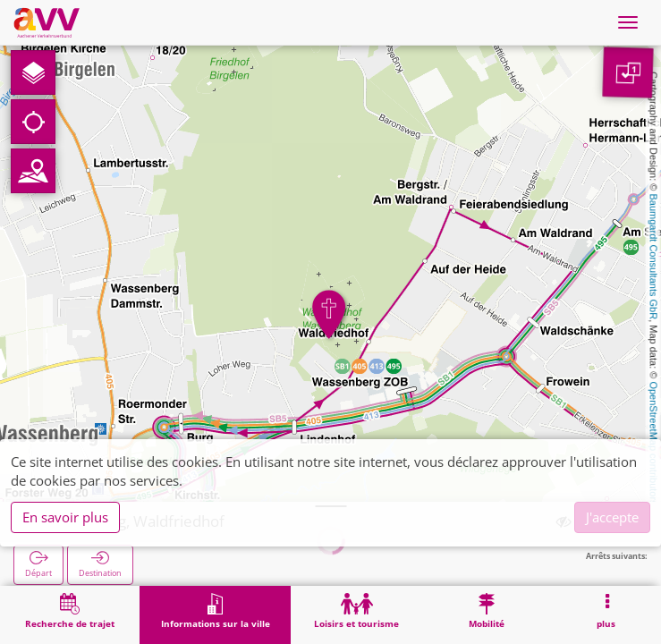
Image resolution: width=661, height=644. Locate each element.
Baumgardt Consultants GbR (654, 257)
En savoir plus (65, 517)
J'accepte (612, 517)
